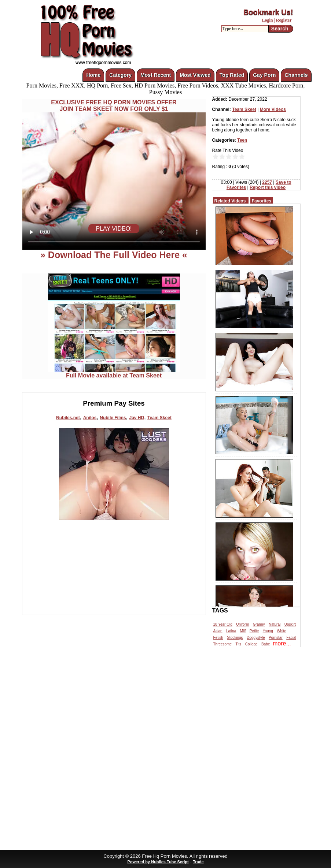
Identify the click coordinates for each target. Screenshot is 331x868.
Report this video (268, 187)
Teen (242, 140)
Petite (254, 631)
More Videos (273, 109)
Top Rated (232, 75)
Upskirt (290, 624)
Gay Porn (264, 75)
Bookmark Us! (268, 12)
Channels (296, 75)
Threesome (223, 644)
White (282, 631)
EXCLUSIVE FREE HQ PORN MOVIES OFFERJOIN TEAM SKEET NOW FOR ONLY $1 (114, 106)
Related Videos (230, 201)
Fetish (218, 638)
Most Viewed (195, 75)
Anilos (90, 418)
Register (284, 20)
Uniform (242, 624)
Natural (275, 624)
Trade (198, 862)
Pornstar (276, 638)
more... (282, 643)
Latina (231, 631)
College (251, 644)
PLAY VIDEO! (114, 229)
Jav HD (137, 418)
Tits (239, 644)
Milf (243, 631)
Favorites (262, 201)
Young (268, 631)
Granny (259, 624)
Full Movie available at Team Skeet (114, 373)
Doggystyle (256, 638)
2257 (267, 182)
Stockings (235, 638)
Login (267, 20)
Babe (266, 644)
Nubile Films (113, 418)
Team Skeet (159, 418)
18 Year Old (223, 624)
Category (120, 75)
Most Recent (156, 75)
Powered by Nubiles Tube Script (158, 862)
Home (93, 75)
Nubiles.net (68, 418)
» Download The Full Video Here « (114, 255)
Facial (291, 638)
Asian (218, 631)
